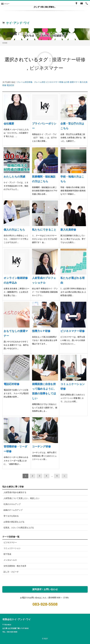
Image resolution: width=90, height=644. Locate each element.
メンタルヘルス (10, 560)
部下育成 (7, 554)
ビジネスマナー (61, 34)
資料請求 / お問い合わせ (45, 589)
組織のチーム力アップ (13, 510)
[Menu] (5, 3)
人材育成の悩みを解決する (15, 492)
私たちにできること (44, 230)
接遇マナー (75, 82)
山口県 (66, 82)
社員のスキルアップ (12, 504)
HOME (5, 43)
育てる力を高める (11, 516)
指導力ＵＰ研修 (41, 331)
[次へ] (65, 476)
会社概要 (9, 124)
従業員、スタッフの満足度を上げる (19, 528)
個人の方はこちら (14, 230)
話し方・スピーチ (11, 572)
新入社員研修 (68, 230)
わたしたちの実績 (14, 177)
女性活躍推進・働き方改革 (15, 566)
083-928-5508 (45, 604)
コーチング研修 (41, 447)
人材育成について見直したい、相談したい (22, 498)
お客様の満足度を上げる (14, 522)
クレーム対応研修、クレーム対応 (31, 82)
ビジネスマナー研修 (55, 82)
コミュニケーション (12, 548)
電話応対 (10, 85)
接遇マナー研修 (33, 34)
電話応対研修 (11, 384)
